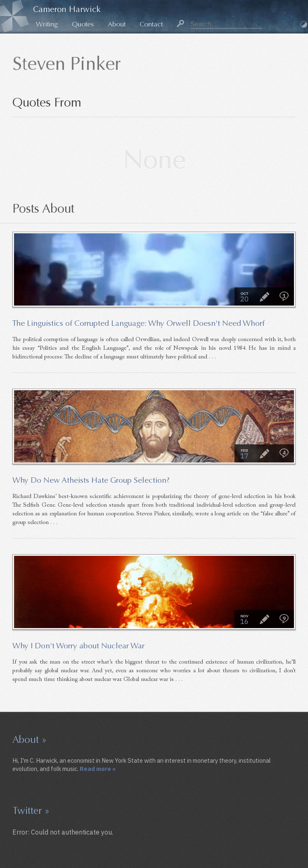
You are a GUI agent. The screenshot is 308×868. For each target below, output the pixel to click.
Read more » (98, 769)
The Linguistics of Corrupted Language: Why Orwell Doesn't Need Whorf (139, 323)
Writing (47, 24)
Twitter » (31, 811)
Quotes (83, 24)
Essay (264, 296)
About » (30, 740)
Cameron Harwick (67, 9)
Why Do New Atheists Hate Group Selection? (91, 480)
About (117, 24)
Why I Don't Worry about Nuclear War (78, 646)
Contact (151, 24)
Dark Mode (304, 24)
